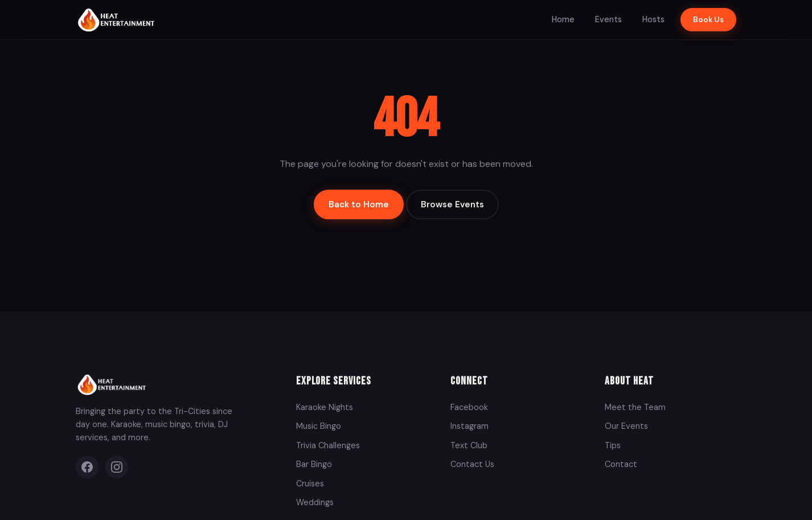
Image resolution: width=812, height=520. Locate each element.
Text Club (469, 445)
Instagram (469, 426)
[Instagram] (117, 467)
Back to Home (359, 204)
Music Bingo (319, 426)
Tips (613, 445)
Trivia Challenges (328, 445)
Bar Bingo (314, 464)
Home (563, 19)
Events (608, 19)
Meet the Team (635, 407)
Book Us (708, 20)
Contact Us (472, 464)
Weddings (315, 502)
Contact (621, 464)
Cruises (310, 484)
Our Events (626, 426)
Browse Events (452, 204)
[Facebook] (87, 467)
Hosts (653, 19)
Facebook (469, 407)
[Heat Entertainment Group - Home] (118, 20)
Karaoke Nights (325, 407)
